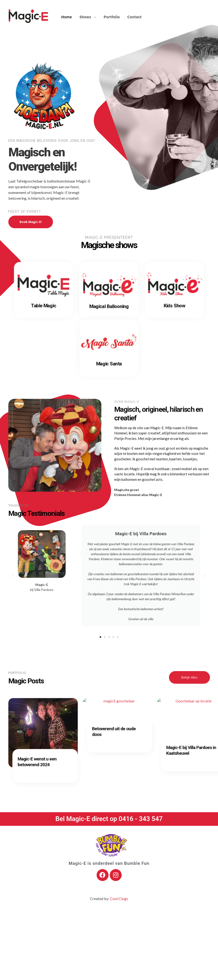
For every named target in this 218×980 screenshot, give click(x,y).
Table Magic (43, 306)
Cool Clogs (119, 898)
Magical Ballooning (109, 307)
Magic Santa (109, 364)
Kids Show (174, 306)
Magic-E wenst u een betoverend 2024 (37, 764)
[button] (13, 576)
